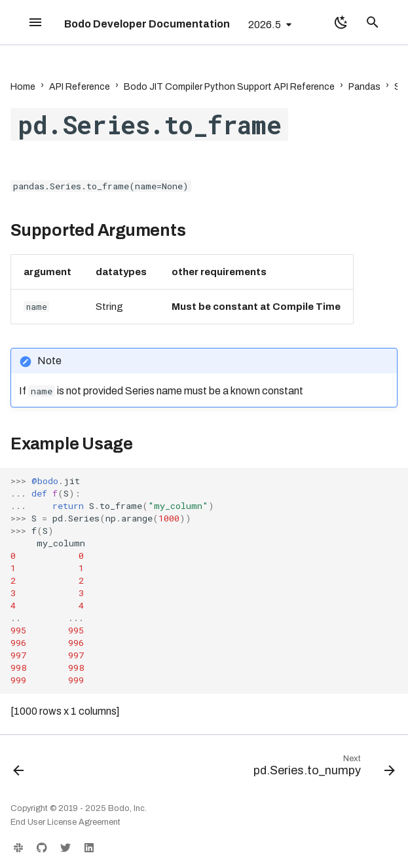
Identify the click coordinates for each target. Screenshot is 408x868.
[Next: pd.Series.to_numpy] (322, 768)
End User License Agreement (65, 822)
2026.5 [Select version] (265, 25)
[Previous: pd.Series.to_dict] (19, 768)
